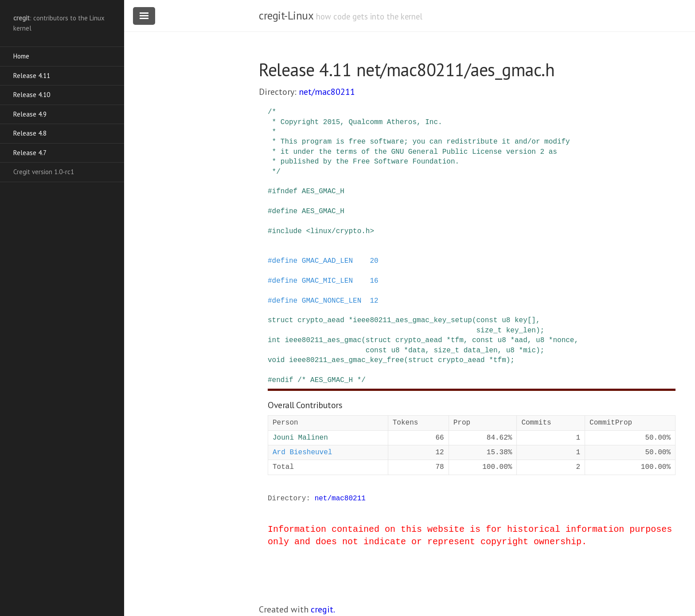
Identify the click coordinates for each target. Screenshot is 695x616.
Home (21, 56)
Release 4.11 (32, 76)
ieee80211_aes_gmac (323, 340)
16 (374, 281)
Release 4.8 (30, 133)
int (274, 340)
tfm (457, 340)
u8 (506, 320)
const (487, 320)
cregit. (323, 609)
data (417, 351)
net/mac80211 (327, 92)
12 (374, 301)
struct (281, 320)
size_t (489, 331)
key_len (521, 331)
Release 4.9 (30, 114)
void (276, 360)
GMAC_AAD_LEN (327, 261)
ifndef (285, 191)
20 (374, 261)
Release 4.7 (30, 153)
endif (283, 380)
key (521, 320)
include (287, 231)
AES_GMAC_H (323, 191)
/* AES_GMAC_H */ (332, 380)
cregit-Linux (286, 16)
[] (532, 320)
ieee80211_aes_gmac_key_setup (412, 320)
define (285, 211)
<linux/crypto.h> (340, 231)
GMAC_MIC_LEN (327, 281)
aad (521, 340)
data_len (481, 351)
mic (529, 351)
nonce (563, 340)
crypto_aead (321, 320)
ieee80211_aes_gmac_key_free (346, 360)
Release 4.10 (32, 95)
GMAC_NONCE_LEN (332, 301)
